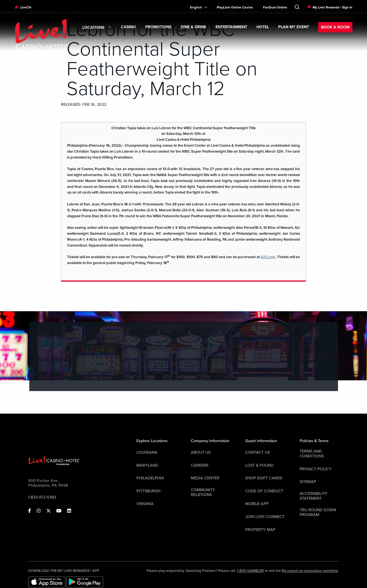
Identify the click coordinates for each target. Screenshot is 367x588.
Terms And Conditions (312, 454)
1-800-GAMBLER (250, 571)
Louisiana (147, 452)
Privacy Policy (316, 469)
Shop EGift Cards (264, 478)
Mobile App (257, 504)
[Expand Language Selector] (196, 7)
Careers (200, 465)
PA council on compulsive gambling (310, 571)
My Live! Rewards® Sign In (332, 7)
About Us (201, 452)
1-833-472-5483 (42, 497)
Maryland (147, 465)
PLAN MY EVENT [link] (294, 27)
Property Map (260, 530)
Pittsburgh (148, 491)
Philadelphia (150, 478)
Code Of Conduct (264, 491)
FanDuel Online (275, 7)
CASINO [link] (128, 27)
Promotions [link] (158, 27)
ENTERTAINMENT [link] (231, 27)
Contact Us (257, 452)
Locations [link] (97, 28)
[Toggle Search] (297, 6)
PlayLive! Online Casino (235, 7)
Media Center (205, 478)
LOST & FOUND (259, 465)
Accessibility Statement (313, 496)
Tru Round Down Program (318, 512)
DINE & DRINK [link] (194, 27)
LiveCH (26, 7)
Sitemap (308, 482)
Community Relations (203, 492)
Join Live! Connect (265, 517)
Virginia (145, 504)
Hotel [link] (263, 27)
